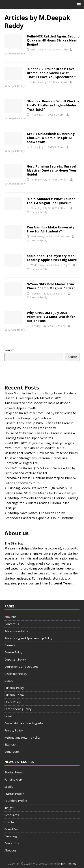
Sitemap (10, 744)
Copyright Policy (15, 659)
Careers (10, 645)
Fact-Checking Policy (18, 709)
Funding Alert (13, 779)
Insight (9, 808)
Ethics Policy (13, 702)
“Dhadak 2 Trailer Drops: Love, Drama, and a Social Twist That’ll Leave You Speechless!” (51, 73)
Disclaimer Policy (16, 674)
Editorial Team (14, 695)
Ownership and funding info (24, 723)
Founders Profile (16, 801)
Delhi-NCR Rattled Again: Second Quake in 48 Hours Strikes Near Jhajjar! (53, 40)
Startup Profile (14, 794)
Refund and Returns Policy (23, 737)
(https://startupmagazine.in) (41, 548)
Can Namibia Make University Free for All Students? (51, 229)
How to (9, 822)
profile (9, 787)
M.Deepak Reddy (15, 53)
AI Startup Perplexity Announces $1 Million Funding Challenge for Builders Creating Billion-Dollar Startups (41, 503)
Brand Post (12, 829)
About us (11, 617)
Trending (11, 836)
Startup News (14, 772)
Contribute (12, 752)
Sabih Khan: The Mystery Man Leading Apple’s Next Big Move (52, 258)
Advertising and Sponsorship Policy (28, 638)
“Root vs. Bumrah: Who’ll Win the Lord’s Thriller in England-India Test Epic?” (53, 105)
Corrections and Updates (22, 667)
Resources (12, 815)
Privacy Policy (14, 730)
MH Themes (69, 864)
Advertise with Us (16, 631)
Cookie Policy (13, 652)
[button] (78, 4)
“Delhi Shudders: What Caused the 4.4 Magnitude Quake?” (51, 201)
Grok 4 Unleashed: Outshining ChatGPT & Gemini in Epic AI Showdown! (51, 138)
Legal (8, 716)
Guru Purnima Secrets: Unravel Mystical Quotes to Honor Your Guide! (52, 170)
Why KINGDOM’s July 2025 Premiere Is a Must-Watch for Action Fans (51, 317)
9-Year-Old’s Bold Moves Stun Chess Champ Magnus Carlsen (51, 286)
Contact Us (12, 624)
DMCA (9, 681)
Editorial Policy (14, 688)
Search (9, 350)
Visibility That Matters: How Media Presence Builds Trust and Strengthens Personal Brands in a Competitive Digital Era (41, 458)
